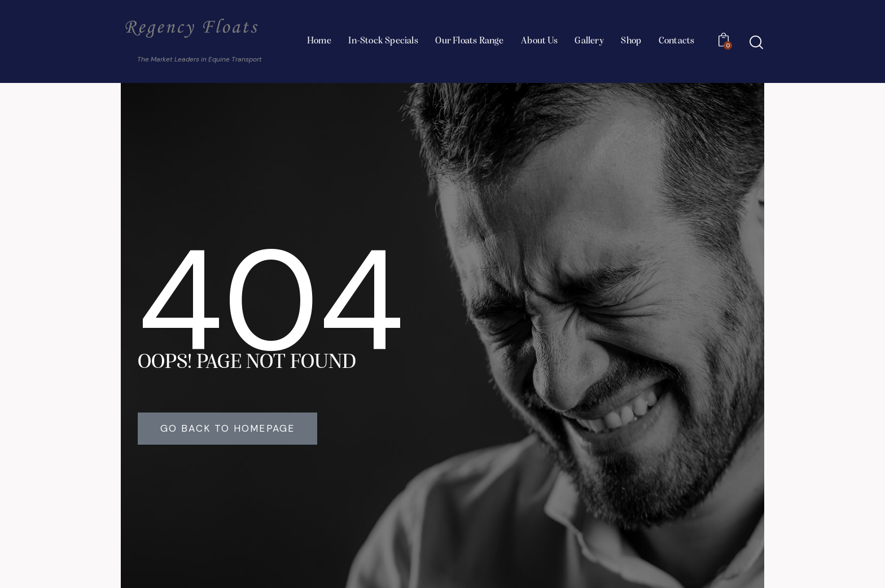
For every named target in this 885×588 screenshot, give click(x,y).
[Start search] (756, 43)
